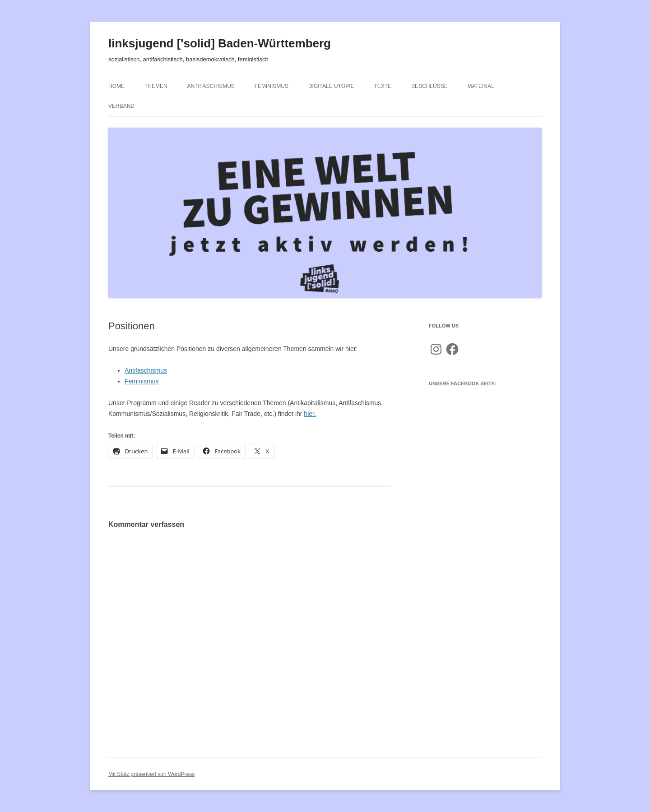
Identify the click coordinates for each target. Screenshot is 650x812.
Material (481, 86)
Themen (156, 86)
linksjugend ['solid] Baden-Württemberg (220, 43)
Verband (121, 106)
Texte (383, 86)
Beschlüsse (429, 86)
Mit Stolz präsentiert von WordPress (151, 774)
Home (116, 86)
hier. (310, 414)
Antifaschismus (211, 86)
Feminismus (272, 86)
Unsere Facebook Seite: (463, 383)
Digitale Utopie (331, 86)
